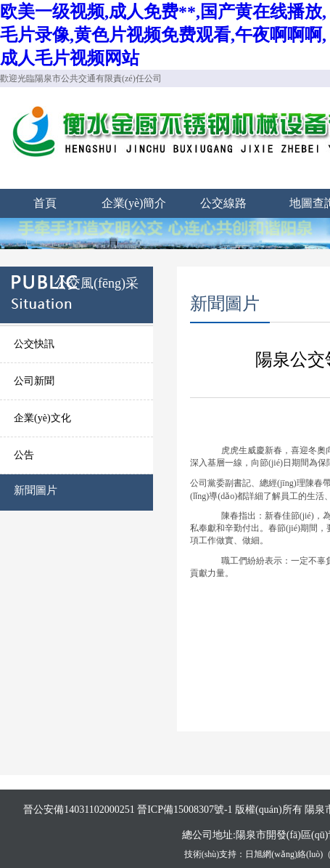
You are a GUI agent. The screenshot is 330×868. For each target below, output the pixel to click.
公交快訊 (34, 344)
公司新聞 (34, 381)
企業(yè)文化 (42, 418)
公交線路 (223, 203)
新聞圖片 (36, 490)
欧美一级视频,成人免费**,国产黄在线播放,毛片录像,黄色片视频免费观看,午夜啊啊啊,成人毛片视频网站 (163, 35)
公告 (24, 455)
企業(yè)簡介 (134, 203)
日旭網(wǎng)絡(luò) (284, 854)
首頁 (45, 203)
